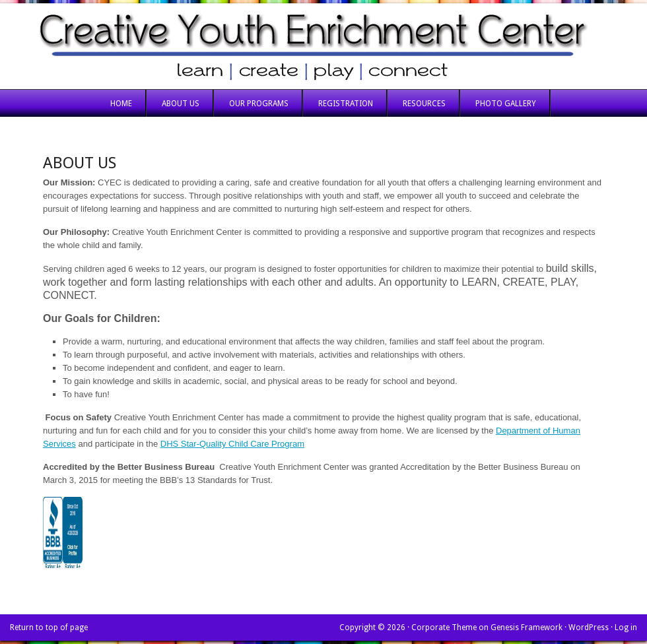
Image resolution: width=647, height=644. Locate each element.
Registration (346, 104)
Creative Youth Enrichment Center (323, 46)
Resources (424, 104)
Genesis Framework (527, 628)
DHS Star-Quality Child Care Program (232, 444)
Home (121, 104)
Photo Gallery (506, 104)
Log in (626, 628)
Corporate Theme (444, 628)
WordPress (589, 628)
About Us (181, 104)
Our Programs (259, 104)
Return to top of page (49, 628)
